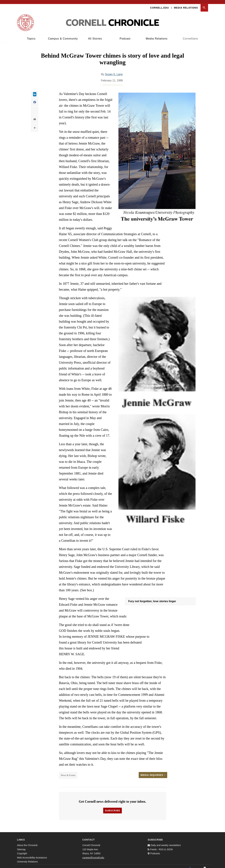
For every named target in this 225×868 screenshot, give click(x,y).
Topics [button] (31, 35)
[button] (204, 4)
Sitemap (21, 846)
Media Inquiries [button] (153, 772)
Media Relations (186, 4)
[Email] (205, 865)
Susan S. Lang (114, 71)
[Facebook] (190, 865)
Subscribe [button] (112, 807)
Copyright (22, 850)
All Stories (95, 35)
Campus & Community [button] (63, 35)
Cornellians (190, 35)
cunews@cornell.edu (93, 854)
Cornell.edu (159, 4)
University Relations (27, 858)
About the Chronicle (27, 842)
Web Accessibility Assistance (32, 854)
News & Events (68, 772)
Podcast (125, 35)
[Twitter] (197, 865)
